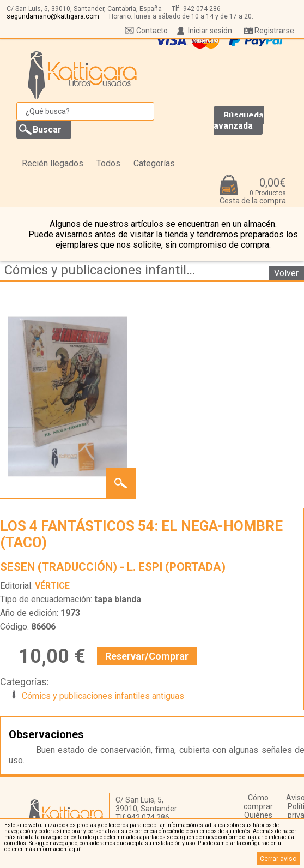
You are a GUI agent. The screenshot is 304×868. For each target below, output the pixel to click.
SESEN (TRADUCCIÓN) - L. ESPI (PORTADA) (113, 567)
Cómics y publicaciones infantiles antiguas (105, 270)
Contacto (152, 31)
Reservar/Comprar (147, 656)
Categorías (154, 163)
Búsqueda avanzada (239, 121)
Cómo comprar (258, 802)
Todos (108, 163)
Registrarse (274, 31)
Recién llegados (53, 163)
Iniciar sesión (210, 31)
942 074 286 (202, 9)
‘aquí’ (74, 849)
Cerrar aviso (278, 859)
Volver (286, 273)
